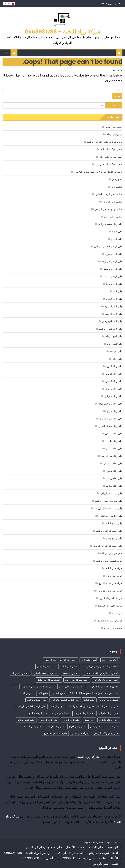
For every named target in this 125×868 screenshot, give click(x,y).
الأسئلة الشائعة (108, 858)
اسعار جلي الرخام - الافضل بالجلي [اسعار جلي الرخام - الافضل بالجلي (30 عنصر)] (101, 673)
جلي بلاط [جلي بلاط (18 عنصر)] (89, 720)
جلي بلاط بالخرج (114, 299)
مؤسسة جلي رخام (113, 628)
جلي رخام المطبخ (114, 381)
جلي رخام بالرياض (113, 396)
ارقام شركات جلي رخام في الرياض (105, 142)
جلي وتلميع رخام (114, 538)
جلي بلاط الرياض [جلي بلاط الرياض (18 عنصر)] (71, 720)
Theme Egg (105, 843)
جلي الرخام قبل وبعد (112, 262)
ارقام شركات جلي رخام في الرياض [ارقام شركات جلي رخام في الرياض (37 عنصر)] (100, 667)
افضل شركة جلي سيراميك (109, 164)
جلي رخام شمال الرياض (110, 426)
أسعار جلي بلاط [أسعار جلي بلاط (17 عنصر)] (89, 660)
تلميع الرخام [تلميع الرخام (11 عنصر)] (59, 693)
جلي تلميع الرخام (114, 336)
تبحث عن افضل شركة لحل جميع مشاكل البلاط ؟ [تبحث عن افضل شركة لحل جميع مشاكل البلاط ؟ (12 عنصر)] (94, 693)
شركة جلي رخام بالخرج (111, 583)
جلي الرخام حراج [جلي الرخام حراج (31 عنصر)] (85, 713)
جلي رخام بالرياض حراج (110, 404)
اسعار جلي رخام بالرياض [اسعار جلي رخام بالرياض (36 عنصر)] (106, 680)
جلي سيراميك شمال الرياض (109, 508)
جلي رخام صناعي (114, 434)
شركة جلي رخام (114, 576)
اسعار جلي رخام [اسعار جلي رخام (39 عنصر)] (20, 673)
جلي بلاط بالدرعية (114, 306)
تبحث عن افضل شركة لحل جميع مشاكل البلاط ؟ (98, 172)
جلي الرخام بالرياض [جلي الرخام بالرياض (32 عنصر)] (108, 713)
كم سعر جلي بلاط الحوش (110, 621)
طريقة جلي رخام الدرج (111, 598)
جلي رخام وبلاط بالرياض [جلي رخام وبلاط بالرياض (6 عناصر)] (106, 733)
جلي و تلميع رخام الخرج (111, 516)
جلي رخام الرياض (114, 374)
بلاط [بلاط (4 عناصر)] (16, 687)
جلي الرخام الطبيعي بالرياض (108, 247)
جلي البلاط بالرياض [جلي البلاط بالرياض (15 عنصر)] (37, 700)
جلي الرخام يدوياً (114, 284)
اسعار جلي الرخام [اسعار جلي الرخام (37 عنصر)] (46, 667)
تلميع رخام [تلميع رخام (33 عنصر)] (28, 693)
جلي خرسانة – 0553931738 (76, 858)
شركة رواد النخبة (88, 757)
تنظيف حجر (117, 187)
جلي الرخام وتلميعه (113, 276)
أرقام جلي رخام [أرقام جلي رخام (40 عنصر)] (110, 660)
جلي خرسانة (116, 351)
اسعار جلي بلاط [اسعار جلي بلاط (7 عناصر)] (70, 673)
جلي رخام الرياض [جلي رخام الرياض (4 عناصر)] (55, 727)
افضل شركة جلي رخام (111, 157)
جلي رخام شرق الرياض (111, 419)
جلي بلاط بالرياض (114, 314)
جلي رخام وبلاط (114, 478)
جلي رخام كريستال (113, 464)
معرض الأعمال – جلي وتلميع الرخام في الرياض (55, 847)
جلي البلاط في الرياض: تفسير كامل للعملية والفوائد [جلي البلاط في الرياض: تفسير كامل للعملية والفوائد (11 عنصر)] (93, 706)
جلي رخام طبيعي (114, 441)
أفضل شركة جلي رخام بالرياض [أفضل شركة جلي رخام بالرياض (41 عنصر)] (61, 660)
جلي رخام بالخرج (114, 389)
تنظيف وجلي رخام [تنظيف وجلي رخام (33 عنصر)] (109, 700)
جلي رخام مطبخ (114, 471)
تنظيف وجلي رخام (113, 217)
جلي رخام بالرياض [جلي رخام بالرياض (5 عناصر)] (32, 727)
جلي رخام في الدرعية (112, 456)
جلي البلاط (117, 232)
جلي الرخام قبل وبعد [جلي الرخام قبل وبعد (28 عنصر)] (36, 713)
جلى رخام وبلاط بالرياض (110, 224)
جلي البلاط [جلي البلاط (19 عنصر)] (89, 700)
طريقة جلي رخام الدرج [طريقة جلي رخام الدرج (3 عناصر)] (55, 733)
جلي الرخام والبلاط (113, 269)
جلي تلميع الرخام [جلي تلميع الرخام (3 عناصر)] (26, 720)
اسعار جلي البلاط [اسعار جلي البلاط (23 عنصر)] (69, 667)
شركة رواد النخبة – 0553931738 (62, 32)
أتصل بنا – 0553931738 (37, 858)
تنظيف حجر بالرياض (113, 202)
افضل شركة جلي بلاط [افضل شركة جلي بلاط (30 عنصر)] (49, 680)
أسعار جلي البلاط (114, 127)
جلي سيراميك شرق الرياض (109, 501)
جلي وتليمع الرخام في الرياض (108, 546)
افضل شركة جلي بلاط (111, 149)
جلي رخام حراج (115, 411)
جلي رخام (118, 359)
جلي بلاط (118, 291)
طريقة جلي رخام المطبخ (110, 606)
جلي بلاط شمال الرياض (111, 329)
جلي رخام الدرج (115, 366)
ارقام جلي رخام (115, 134)
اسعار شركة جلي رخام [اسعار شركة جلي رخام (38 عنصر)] (77, 680)
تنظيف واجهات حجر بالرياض (109, 209)
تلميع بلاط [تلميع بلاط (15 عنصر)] (43, 693)
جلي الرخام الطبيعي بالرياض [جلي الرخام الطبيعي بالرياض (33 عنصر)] (32, 706)
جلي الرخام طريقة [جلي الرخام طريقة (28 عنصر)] (61, 713)
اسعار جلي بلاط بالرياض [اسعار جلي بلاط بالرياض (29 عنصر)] (45, 673)
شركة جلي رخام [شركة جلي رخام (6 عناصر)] (80, 733)
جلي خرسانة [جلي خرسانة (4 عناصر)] (112, 727)
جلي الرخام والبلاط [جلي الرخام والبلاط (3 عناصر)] (109, 720)
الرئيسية (113, 847)
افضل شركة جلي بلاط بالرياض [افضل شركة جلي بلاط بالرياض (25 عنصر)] (103, 687)
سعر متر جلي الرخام (112, 553)
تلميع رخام (117, 179)
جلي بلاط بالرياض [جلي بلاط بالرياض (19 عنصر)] (49, 720)
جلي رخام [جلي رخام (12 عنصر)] (95, 727)
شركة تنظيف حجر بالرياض (109, 561)
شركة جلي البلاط (114, 568)
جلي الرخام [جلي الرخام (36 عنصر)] (57, 706)
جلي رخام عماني (114, 449)
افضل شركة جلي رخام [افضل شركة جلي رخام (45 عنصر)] (71, 687)
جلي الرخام (117, 239)
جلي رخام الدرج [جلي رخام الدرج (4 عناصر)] (77, 727)
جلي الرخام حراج (114, 254)
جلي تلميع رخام (115, 344)
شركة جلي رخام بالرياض (110, 591)
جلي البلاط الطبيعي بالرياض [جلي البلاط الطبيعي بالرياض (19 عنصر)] (65, 700)
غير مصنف (117, 613)
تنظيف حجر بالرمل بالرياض (109, 194)
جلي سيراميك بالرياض (111, 493)
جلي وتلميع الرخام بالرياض (109, 531)
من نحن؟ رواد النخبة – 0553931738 (28, 853)
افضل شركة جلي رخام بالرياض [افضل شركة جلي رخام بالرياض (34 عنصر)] (39, 687)
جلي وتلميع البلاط (114, 523)
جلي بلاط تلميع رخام (112, 321)
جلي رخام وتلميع (114, 486)
